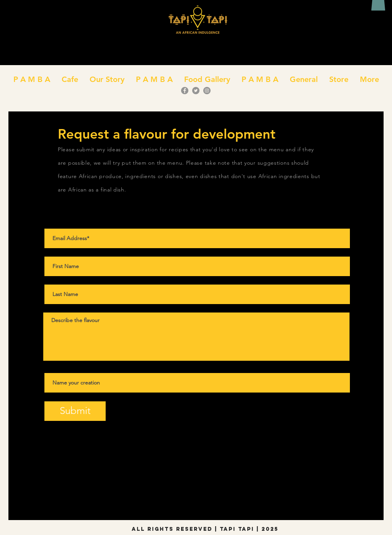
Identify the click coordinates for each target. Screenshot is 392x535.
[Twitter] (196, 91)
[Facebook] (185, 91)
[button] (70, 79)
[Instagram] (207, 91)
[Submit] (75, 411)
